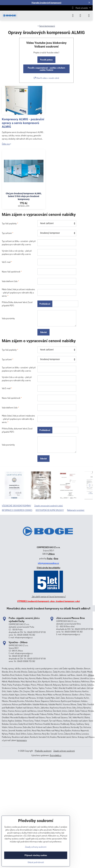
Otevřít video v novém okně (46, 78)
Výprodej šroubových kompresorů (46, 3)
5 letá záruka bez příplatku (49, 568)
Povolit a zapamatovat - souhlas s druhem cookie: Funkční (46, 69)
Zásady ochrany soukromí (64, 751)
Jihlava (51, 554)
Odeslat (44, 332)
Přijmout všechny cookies (36, 855)
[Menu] (89, 16)
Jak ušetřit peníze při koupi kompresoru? (49, 596)
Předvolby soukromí (43, 751)
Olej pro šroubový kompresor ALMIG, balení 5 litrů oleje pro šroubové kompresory (24, 196)
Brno (56, 558)
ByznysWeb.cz (56, 755)
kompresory (22, 740)
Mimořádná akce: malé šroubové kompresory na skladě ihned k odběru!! (49, 608)
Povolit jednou (46, 60)
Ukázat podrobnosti (36, 862)
